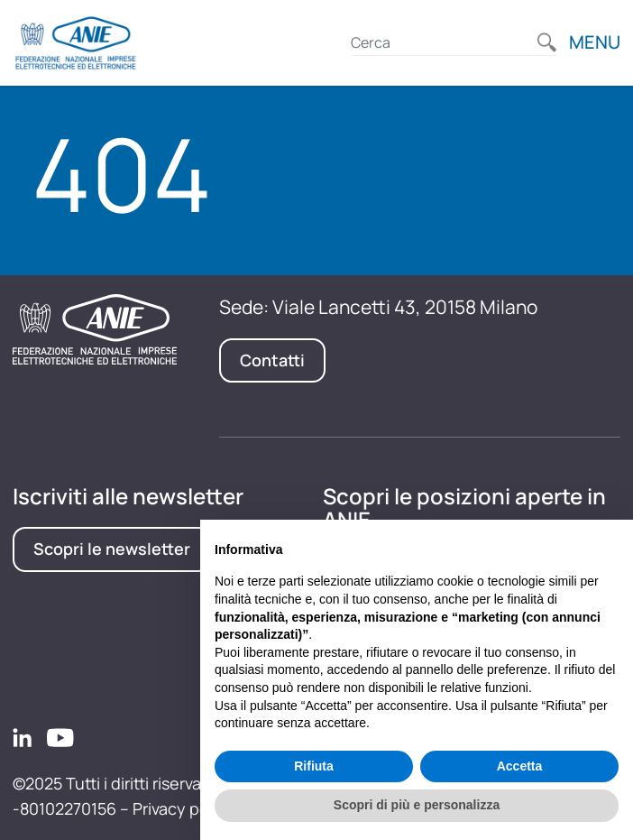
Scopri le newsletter (112, 549)
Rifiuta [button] (314, 766)
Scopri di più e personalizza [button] (417, 805)
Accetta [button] (520, 766)
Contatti (272, 360)
